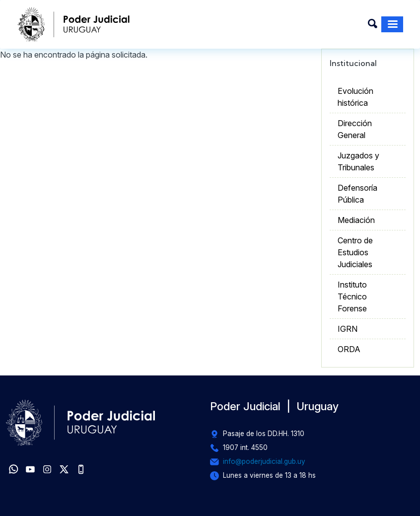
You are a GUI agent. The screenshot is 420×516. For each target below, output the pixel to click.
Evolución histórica (355, 97)
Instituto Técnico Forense (352, 296)
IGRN (348, 329)
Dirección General (355, 129)
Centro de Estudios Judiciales (355, 252)
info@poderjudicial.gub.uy (264, 461)
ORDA (349, 349)
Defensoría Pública (357, 194)
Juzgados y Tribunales (358, 161)
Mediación (356, 220)
